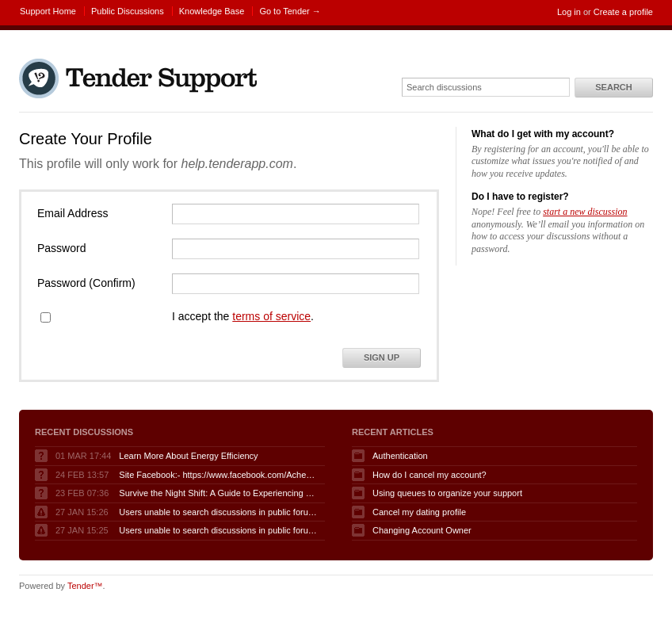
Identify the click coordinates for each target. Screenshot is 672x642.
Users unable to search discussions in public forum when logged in (218, 512)
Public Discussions (128, 11)
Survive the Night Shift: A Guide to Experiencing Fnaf (218, 493)
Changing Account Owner (422, 530)
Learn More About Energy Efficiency (188, 456)
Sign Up (382, 357)
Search (613, 87)
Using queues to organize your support (447, 493)
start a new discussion (585, 212)
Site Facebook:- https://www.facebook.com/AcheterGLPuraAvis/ (218, 475)
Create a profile (623, 12)
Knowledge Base (212, 11)
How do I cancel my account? (430, 475)
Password (61, 248)
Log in (569, 12)
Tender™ (85, 586)
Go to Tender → (290, 11)
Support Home (48, 11)
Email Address (73, 213)
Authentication (400, 456)
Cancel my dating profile (419, 512)
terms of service (271, 316)
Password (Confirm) (86, 283)
